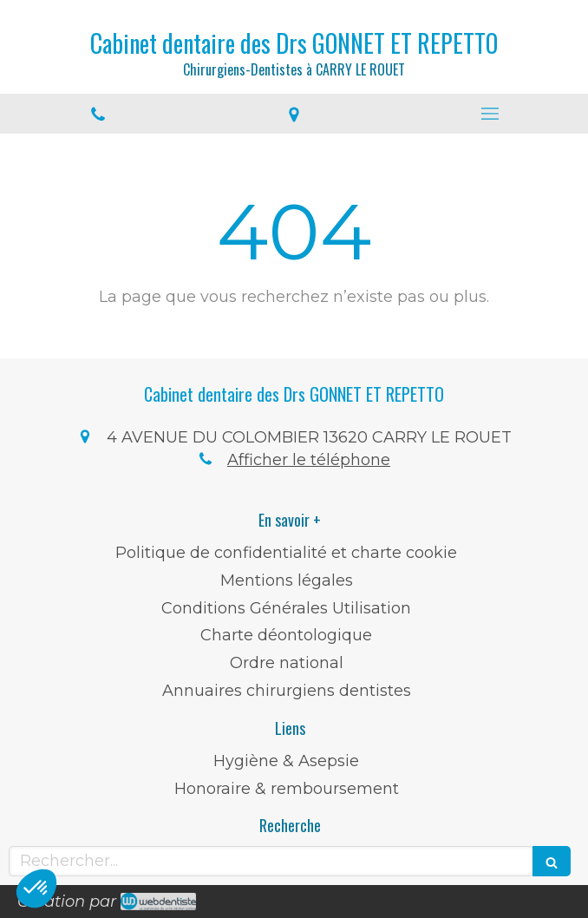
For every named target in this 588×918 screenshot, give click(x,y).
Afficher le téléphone (309, 460)
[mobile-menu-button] (490, 114)
